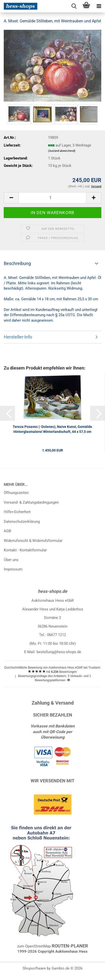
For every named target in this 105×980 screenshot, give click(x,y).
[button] (11, 198)
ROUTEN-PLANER (70, 946)
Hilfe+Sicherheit (17, 512)
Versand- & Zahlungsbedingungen (31, 502)
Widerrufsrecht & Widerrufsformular (33, 541)
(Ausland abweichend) (62, 151)
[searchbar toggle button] (74, 6)
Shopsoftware (34, 968)
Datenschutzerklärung (22, 522)
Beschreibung (17, 263)
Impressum (13, 569)
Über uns (11, 560)
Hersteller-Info (18, 337)
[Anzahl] (52, 198)
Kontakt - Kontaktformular (25, 550)
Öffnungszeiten (16, 493)
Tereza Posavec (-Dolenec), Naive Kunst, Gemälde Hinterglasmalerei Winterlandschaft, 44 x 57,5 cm (52, 429)
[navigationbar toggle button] (99, 6)
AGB (7, 531)
